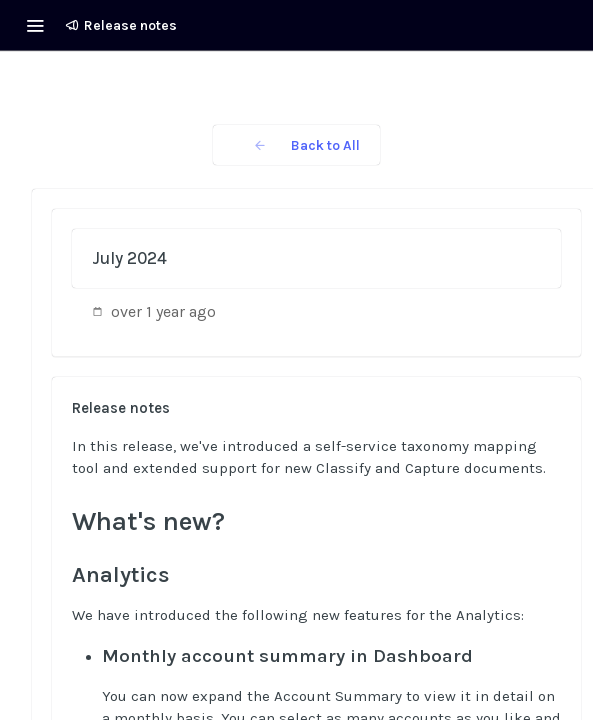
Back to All (296, 145)
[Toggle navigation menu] (35, 25)
